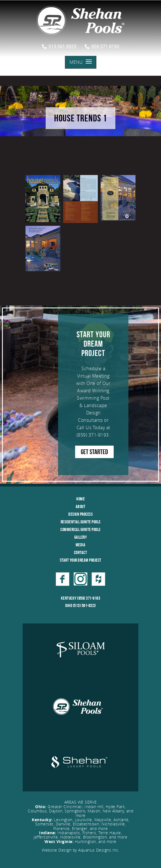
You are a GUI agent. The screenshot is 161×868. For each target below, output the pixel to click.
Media (81, 545)
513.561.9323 (59, 47)
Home (80, 499)
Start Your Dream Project (81, 560)
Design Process (80, 514)
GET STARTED (94, 452)
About (81, 506)
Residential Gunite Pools (81, 522)
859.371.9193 (102, 47)
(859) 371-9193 (93, 435)
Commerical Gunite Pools (80, 529)
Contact (81, 552)
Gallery (81, 537)
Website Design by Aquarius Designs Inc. (80, 850)
